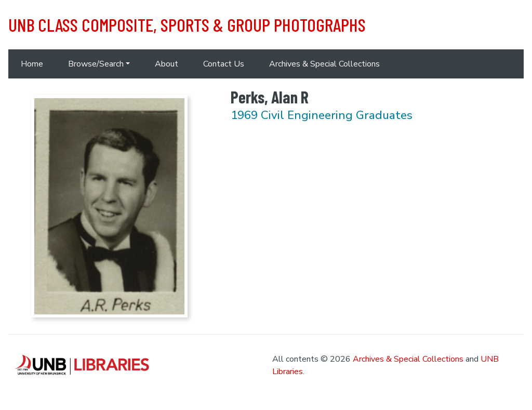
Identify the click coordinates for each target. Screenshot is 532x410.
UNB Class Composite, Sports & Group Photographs (187, 24)
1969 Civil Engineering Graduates (322, 115)
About (167, 64)
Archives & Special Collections (324, 64)
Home (32, 64)
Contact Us (224, 64)
